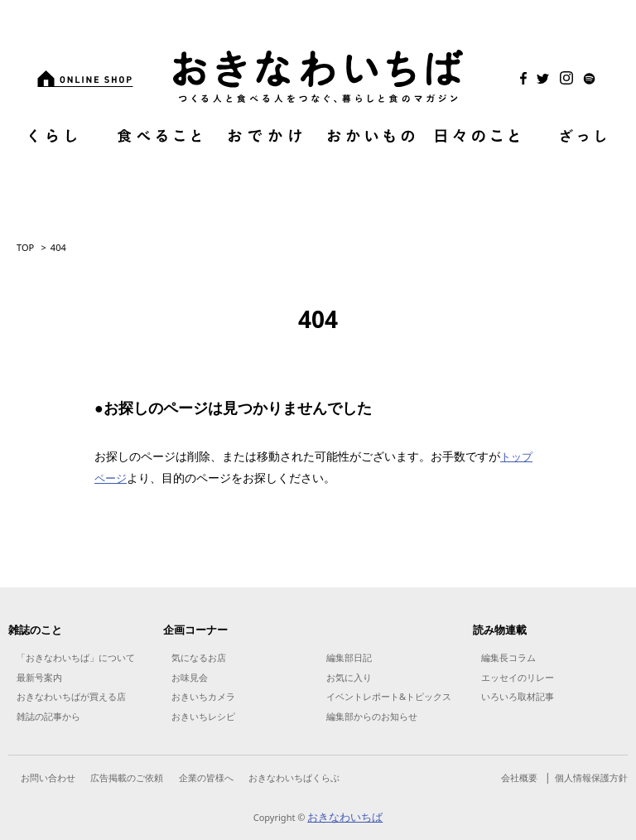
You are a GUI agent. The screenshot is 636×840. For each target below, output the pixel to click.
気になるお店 (199, 657)
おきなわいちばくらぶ (294, 777)
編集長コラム (508, 657)
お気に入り (349, 677)
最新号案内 (39, 677)
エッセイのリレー (518, 677)
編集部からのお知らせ (372, 716)
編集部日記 (349, 657)
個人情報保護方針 (591, 777)
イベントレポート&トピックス (389, 696)
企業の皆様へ (206, 777)
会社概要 (519, 777)
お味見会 (190, 677)
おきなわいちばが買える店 (71, 696)
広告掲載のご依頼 (127, 777)
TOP (25, 247)
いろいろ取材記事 (518, 696)
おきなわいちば (345, 817)
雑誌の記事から (48, 716)
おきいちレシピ (203, 716)
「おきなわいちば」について (76, 657)
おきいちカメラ (203, 696)
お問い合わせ (48, 777)
